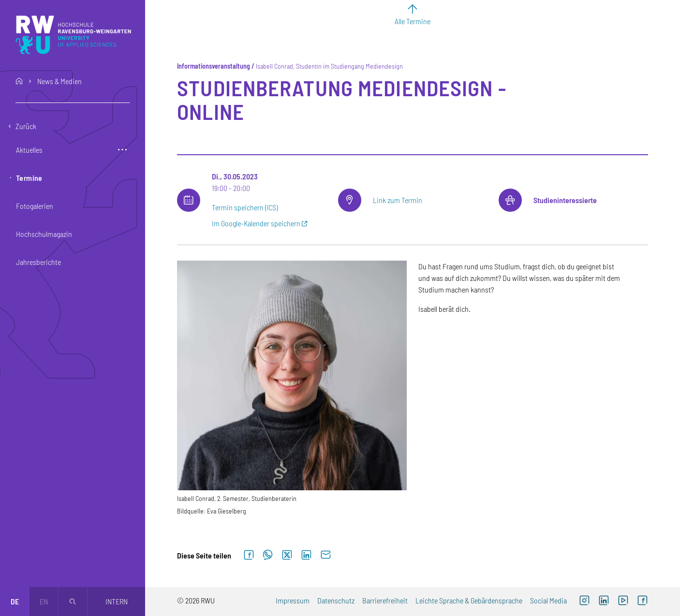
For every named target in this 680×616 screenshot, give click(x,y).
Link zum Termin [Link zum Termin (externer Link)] (398, 200)
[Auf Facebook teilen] (249, 555)
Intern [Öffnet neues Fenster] (117, 601)
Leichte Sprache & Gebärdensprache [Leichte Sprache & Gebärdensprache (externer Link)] (469, 600)
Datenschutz (336, 600)
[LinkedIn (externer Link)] (604, 601)
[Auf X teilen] (287, 555)
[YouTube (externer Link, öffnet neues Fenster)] (623, 601)
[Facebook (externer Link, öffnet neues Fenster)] (642, 601)
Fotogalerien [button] (35, 206)
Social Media (548, 600)
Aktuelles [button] (29, 150)
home (19, 81)
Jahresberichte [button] (38, 262)
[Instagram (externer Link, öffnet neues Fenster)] (584, 601)
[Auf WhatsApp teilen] (268, 555)
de (15, 601)
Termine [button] (29, 178)
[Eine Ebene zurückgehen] (73, 126)
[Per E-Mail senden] (325, 555)
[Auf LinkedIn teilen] (306, 555)
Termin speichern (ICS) (245, 207)
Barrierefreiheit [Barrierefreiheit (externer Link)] (385, 600)
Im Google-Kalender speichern (256, 223)
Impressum (293, 600)
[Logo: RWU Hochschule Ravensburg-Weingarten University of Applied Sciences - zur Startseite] (73, 35)
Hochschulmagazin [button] (44, 234)
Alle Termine (413, 21)
